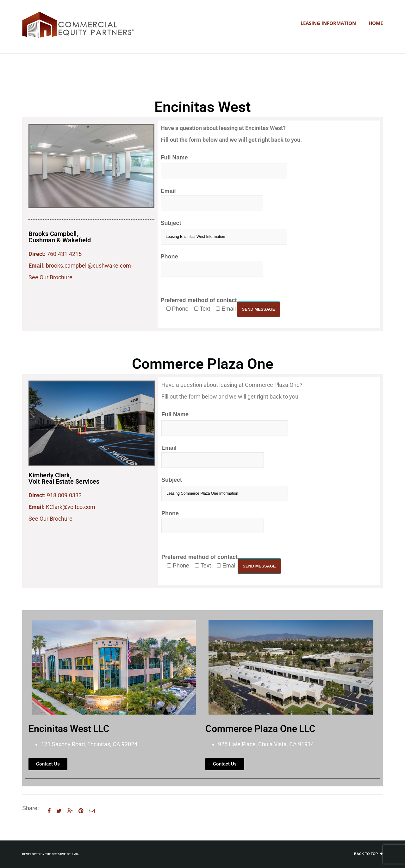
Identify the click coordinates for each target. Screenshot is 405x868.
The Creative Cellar (62, 854)
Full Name (224, 167)
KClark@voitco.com (71, 507)
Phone (212, 265)
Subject (224, 232)
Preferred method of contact (199, 304)
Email (212, 199)
